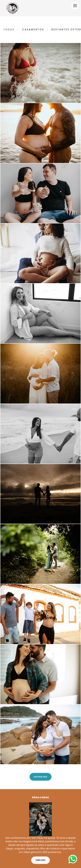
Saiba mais (41, 845)
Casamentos (33, 29)
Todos (9, 29)
